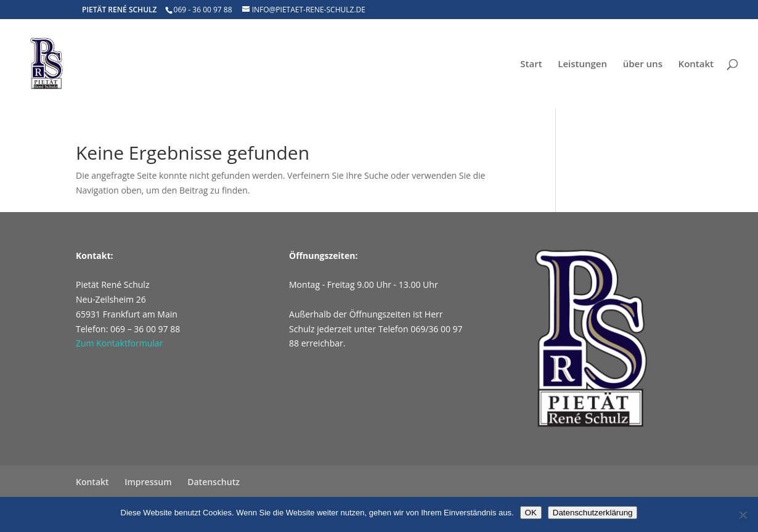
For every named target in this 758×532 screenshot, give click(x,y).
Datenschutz (214, 482)
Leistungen (582, 64)
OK (531, 513)
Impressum (148, 482)
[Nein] (743, 515)
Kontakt (696, 64)
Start (531, 64)
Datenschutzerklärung (593, 513)
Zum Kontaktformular (119, 343)
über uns (643, 64)
